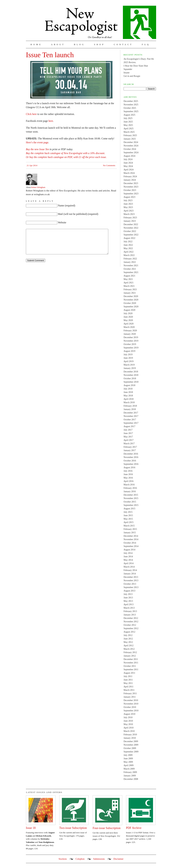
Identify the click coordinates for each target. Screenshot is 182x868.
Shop (99, 44)
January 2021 (130, 293)
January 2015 (130, 533)
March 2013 (129, 608)
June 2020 (128, 317)
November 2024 (131, 146)
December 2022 (131, 224)
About (58, 44)
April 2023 (129, 211)
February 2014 (130, 570)
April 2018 (129, 399)
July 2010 (128, 717)
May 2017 (128, 437)
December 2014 (131, 536)
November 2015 (131, 498)
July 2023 (128, 200)
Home (36, 44)
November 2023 (131, 187)
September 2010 (131, 711)
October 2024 (130, 149)
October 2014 (130, 543)
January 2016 (130, 491)
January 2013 (130, 615)
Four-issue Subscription (107, 828)
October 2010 (130, 707)
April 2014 (129, 563)
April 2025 (129, 129)
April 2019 (129, 361)
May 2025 (128, 125)
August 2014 (129, 550)
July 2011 (128, 676)
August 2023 (129, 197)
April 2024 (129, 170)
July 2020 (128, 313)
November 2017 (131, 416)
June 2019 (128, 358)
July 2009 (128, 755)
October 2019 (130, 344)
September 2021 (131, 272)
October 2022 (130, 231)
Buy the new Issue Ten (37, 149)
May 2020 (128, 320)
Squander (128, 69)
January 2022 (130, 262)
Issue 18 (31, 828)
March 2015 (129, 526)
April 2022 (129, 252)
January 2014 (130, 574)
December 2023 (131, 183)
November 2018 (131, 375)
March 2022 (129, 255)
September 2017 (131, 423)
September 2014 (131, 546)
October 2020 (130, 303)
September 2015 (131, 505)
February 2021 (130, 289)
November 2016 (131, 457)
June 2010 (128, 721)
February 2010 (130, 735)
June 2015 (128, 515)
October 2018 (130, 378)
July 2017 (128, 430)
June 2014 (128, 557)
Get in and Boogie (132, 76)
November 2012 (131, 622)
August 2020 (129, 310)
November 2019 (131, 341)
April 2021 (129, 283)
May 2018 (128, 396)
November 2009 (131, 745)
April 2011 (129, 687)
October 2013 (130, 584)
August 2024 (129, 156)
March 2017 (129, 444)
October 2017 (130, 420)
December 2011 (131, 659)
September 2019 (131, 348)
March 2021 (129, 286)
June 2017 (128, 433)
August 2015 (129, 509)
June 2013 (128, 598)
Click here (31, 114)
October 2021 (130, 269)
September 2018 (131, 382)
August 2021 (129, 276)
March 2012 (129, 649)
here (51, 121)
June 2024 (128, 163)
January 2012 (130, 656)
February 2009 (130, 772)
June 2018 (128, 392)
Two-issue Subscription (73, 828)
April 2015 (129, 522)
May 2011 (128, 683)
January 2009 (130, 776)
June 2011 (128, 680)
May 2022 (128, 248)
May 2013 (128, 601)
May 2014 (128, 560)
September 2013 (131, 587)
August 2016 (129, 468)
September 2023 (131, 194)
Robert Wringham (38, 187)
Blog (79, 44)
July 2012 (128, 635)
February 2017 (130, 447)
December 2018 (131, 372)
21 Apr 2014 (32, 165)
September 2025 (131, 111)
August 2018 (129, 385)
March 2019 (129, 365)
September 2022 (131, 235)
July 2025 (128, 118)
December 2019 (131, 337)
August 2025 (129, 115)
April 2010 (129, 728)
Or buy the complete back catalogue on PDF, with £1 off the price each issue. (66, 157)
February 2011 (130, 693)
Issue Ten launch (50, 55)
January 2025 (130, 139)
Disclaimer (118, 859)
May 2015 (128, 519)
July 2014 (128, 553)
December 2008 (131, 779)
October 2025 (130, 108)
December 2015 (131, 495)
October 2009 (130, 748)
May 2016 (128, 478)
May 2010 (128, 724)
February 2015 (130, 529)
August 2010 (129, 714)
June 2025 (128, 122)
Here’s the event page (37, 142)
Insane (127, 73)
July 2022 (128, 242)
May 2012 (128, 642)
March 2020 (129, 327)
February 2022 (130, 259)
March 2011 (129, 690)
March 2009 (129, 769)
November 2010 (131, 704)
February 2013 (130, 611)
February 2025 (130, 135)
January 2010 (130, 738)
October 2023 (130, 190)
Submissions (99, 859)
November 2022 (131, 228)
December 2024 (131, 142)
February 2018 (130, 406)
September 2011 (131, 670)
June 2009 (128, 759)
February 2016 (130, 488)
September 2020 (131, 307)
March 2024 (129, 173)
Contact (123, 44)
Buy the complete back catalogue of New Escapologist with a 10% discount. (65, 153)
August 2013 (129, 591)
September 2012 (131, 628)
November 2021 (131, 266)
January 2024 (130, 180)
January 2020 (130, 334)
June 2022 (128, 245)
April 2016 (129, 481)
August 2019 (129, 351)
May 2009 (128, 762)
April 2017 (129, 440)
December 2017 (131, 413)
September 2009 (131, 752)
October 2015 (130, 502)
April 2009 (129, 765)
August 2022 (129, 238)
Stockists (63, 859)
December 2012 (131, 618)
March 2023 (129, 214)
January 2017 (130, 450)
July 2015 (128, 512)
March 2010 (129, 731)
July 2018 (128, 389)
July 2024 (128, 159)
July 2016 (128, 471)
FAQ (146, 44)
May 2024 (128, 166)
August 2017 (129, 426)
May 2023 (128, 207)
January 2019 (130, 368)
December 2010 (131, 700)
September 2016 (131, 464)
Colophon (80, 859)
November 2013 (131, 580)
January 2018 (130, 409)
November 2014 (131, 539)
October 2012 (130, 625)
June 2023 (128, 204)
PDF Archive (134, 828)
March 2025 (129, 132)
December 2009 (131, 741)
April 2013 (129, 604)
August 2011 (129, 673)
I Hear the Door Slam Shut (136, 66)
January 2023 (130, 221)
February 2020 (130, 331)
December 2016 (131, 454)
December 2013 (131, 577)
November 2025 (131, 105)
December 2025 (131, 101)
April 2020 (129, 324)
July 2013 (128, 594)
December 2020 (131, 296)
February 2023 (130, 218)
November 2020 (131, 300)
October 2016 (130, 461)
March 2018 (129, 402)
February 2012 (130, 652)
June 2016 (128, 474)
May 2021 (128, 279)
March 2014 (129, 567)
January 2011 (130, 697)
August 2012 (129, 632)
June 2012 (128, 639)
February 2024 (130, 176)
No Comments (109, 165)
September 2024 (131, 153)
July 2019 (128, 355)
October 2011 (130, 666)
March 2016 (129, 485)
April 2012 (129, 646)
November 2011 (131, 663)
